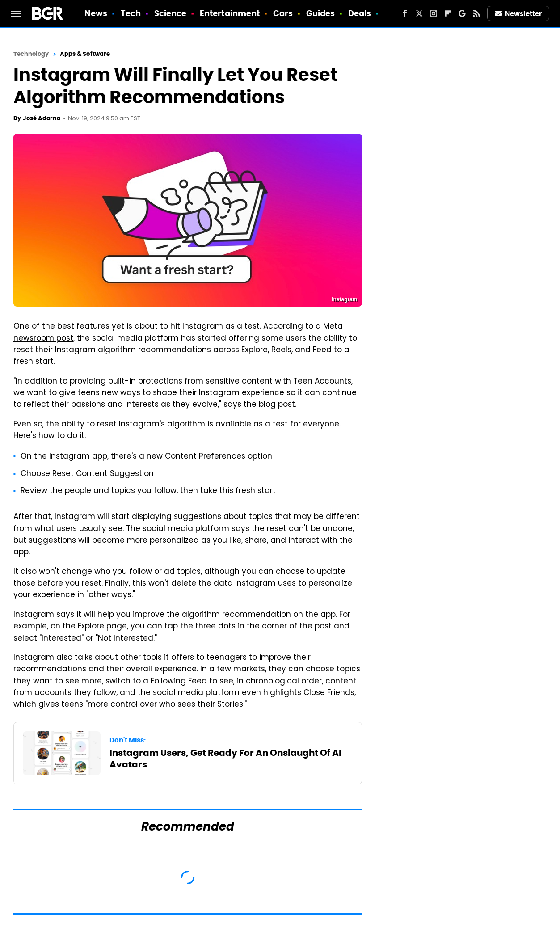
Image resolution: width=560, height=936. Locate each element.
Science (171, 13)
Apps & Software (85, 54)
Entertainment (230, 13)
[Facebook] (405, 13)
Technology (31, 54)
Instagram (203, 327)
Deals (360, 13)
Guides (321, 13)
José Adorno (42, 118)
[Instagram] (434, 13)
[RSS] (476, 13)
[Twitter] (419, 13)
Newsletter (518, 14)
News (96, 13)
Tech (131, 13)
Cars (283, 13)
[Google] (462, 13)
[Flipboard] (448, 13)
